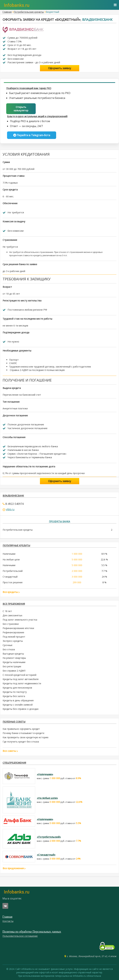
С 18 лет (7, 611)
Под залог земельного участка (20, 620)
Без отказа (9, 649)
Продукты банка (59, 521)
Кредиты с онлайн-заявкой (18, 705)
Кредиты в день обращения (18, 700)
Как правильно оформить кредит (21, 729)
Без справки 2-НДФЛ (14, 671)
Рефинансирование (13, 632)
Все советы (10, 751)
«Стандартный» (46, 855)
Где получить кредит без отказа (21, 742)
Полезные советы (14, 722)
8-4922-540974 (14, 504)
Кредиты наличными (14, 662)
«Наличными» (45, 774)
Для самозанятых (12, 615)
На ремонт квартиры (14, 658)
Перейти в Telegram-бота (32, 135)
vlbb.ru (10, 509)
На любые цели (11, 559)
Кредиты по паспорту (15, 692)
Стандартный (10, 577)
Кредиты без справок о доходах (21, 709)
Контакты (8, 921)
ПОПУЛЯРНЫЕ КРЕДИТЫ (16, 545)
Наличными (9, 554)
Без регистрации (12, 666)
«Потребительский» (49, 837)
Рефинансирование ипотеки (18, 628)
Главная (7, 12)
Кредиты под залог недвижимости (22, 683)
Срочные (8, 645)
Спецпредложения (14, 763)
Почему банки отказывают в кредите (23, 733)
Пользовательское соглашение (20, 936)
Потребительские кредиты (29, 12)
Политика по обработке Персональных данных (32, 932)
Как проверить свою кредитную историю (26, 737)
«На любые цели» (47, 798)
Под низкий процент (14, 637)
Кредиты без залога (14, 696)
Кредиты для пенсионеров (17, 688)
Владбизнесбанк (97, 20)
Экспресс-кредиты (13, 641)
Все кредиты (11, 592)
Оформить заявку (60, 68)
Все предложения (14, 604)
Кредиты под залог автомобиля (21, 679)
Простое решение (13, 582)
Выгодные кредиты (13, 654)
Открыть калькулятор (21, 109)
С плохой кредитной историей (19, 675)
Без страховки (11, 624)
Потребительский (13, 571)
